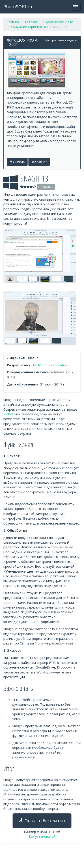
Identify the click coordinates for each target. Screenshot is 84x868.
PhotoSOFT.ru (18, 7)
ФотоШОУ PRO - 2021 (20, 42)
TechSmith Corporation (50, 365)
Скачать (17, 162)
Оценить (46, 187)
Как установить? (42, 836)
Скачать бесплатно (42, 821)
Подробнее (39, 162)
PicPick (9, 414)
